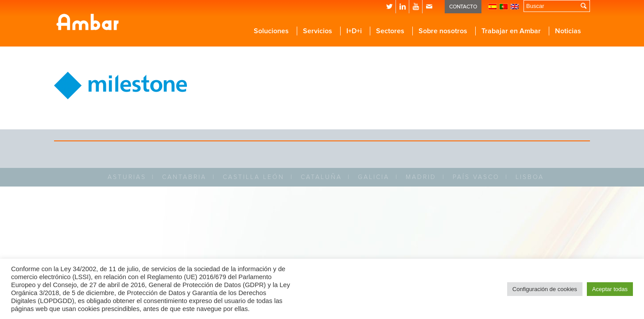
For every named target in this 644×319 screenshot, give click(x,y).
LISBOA (530, 177)
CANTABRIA (184, 177)
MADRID (421, 177)
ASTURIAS (127, 177)
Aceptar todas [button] (610, 289)
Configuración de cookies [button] (545, 289)
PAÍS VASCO (476, 177)
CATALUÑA (321, 177)
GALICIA (374, 177)
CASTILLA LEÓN (254, 177)
